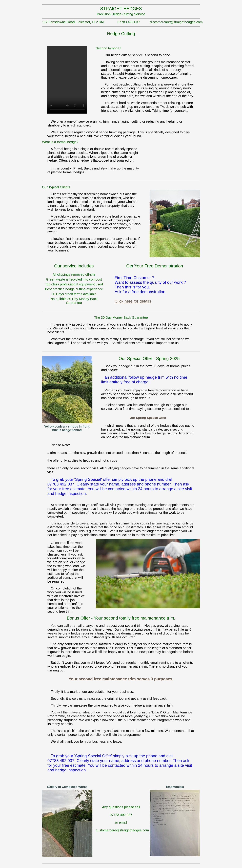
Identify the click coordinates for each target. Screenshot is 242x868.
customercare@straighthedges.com (175, 22)
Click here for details (133, 301)
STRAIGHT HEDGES (121, 9)
